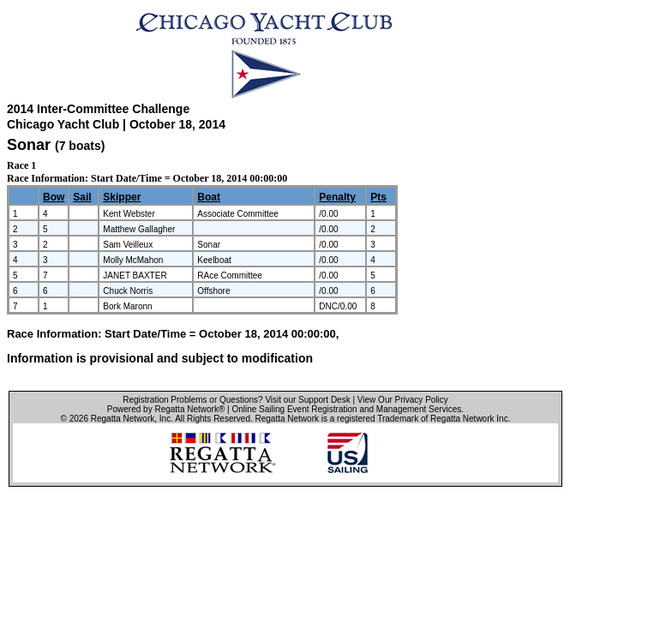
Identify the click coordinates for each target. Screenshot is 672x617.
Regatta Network (123, 419)
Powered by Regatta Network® (166, 409)
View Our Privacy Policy (403, 400)
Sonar (29, 145)
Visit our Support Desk (307, 400)
